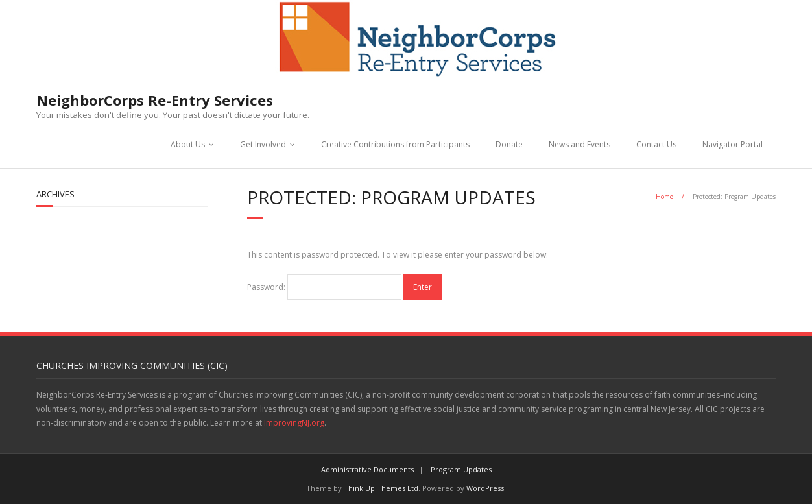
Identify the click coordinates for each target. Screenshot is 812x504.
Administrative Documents (367, 469)
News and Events (579, 144)
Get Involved (263, 144)
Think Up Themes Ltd (381, 488)
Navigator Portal (733, 144)
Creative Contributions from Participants (395, 144)
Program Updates (461, 469)
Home (664, 197)
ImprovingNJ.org (294, 423)
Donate (509, 144)
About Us (188, 144)
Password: (324, 287)
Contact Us (656, 144)
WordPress (485, 488)
